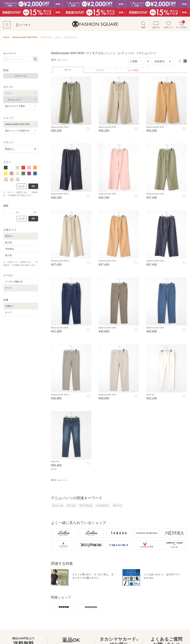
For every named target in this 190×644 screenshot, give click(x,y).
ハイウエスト (103, 506)
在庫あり (10, 307)
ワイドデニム (86, 506)
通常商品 (100, 71)
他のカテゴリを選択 (15, 107)
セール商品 (133, 71)
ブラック (71, 506)
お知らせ (156, 25)
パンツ (8, 94)
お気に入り (169, 25)
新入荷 (8, 243)
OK (33, 187)
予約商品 (10, 250)
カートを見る (181, 25)
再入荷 (8, 256)
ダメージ (117, 506)
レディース (21, 77)
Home (6, 38)
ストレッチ (58, 506)
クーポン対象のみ (14, 282)
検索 (143, 25)
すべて (68, 70)
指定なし (10, 237)
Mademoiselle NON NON (17, 125)
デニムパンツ (14, 100)
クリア (21, 187)
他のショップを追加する (17, 131)
